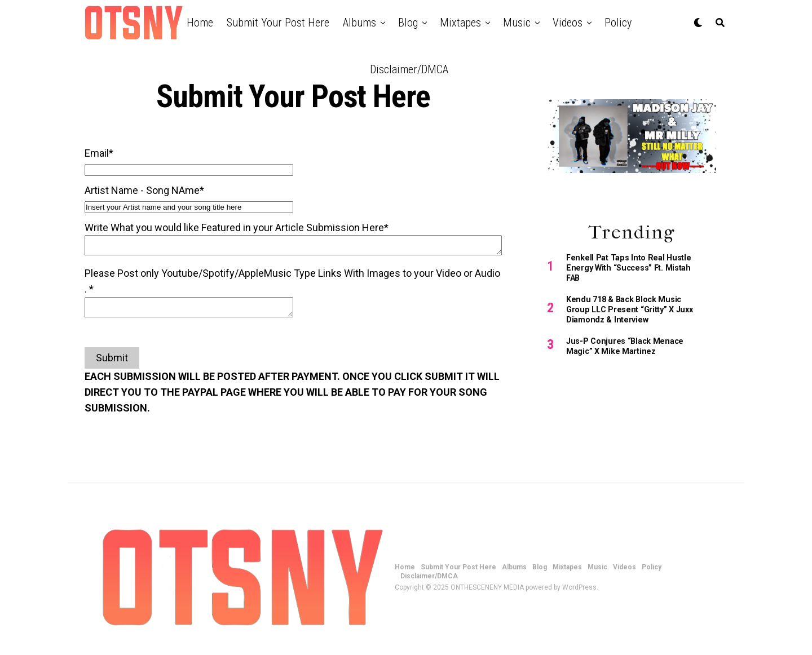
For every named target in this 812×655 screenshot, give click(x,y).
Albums (359, 23)
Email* (99, 153)
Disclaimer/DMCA (409, 69)
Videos (568, 23)
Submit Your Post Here (278, 23)
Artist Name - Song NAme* (144, 190)
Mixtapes (460, 23)
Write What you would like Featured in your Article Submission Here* (237, 227)
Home (200, 23)
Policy (618, 23)
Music (517, 23)
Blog (408, 23)
